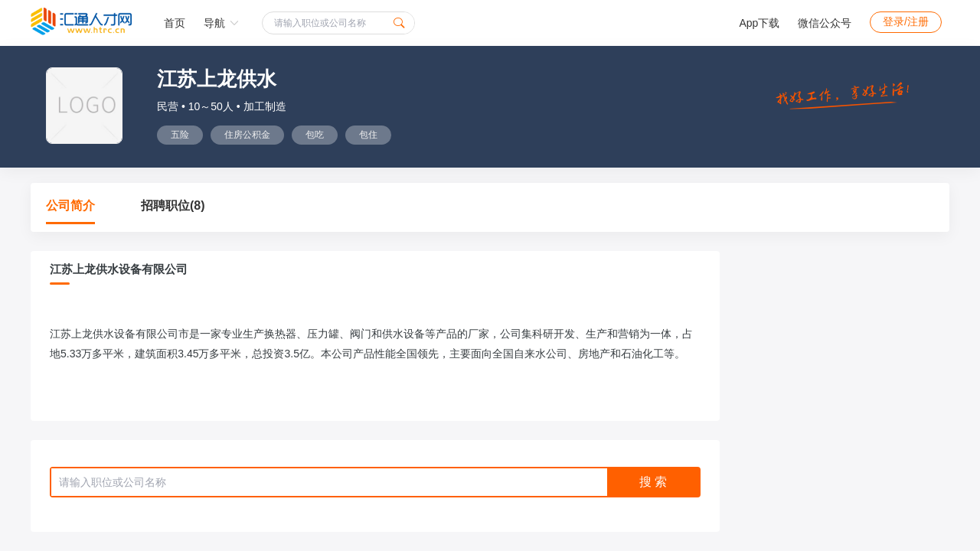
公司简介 (70, 205)
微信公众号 (825, 23)
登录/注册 (906, 21)
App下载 (759, 23)
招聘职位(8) (173, 205)
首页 (175, 23)
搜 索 (653, 482)
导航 (221, 23)
